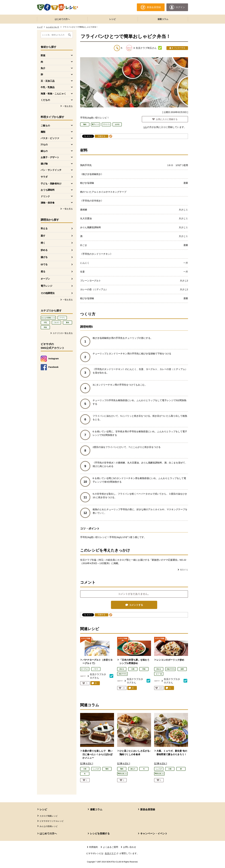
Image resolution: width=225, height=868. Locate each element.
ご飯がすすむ (122, 674)
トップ (40, 27)
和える (44, 228)
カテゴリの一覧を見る (63, 333)
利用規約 (94, 847)
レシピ (112, 19)
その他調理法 (48, 293)
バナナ (96, 669)
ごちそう (56, 323)
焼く (43, 243)
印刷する (102, 136)
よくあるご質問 (110, 847)
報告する (184, 570)
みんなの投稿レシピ (48, 318)
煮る (43, 271)
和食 (144, 669)
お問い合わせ (130, 847)
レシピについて (53, 27)
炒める (44, 250)
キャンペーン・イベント (154, 834)
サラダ (44, 177)
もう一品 (159, 674)
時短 (45, 327)
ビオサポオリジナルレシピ (52, 821)
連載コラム (163, 19)
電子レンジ (46, 286)
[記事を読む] (87, 763)
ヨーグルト (85, 669)
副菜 (182, 669)
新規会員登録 (148, 809)
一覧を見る (68, 106)
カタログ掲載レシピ (49, 816)
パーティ (62, 318)
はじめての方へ (62, 19)
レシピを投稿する (100, 834)
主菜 (133, 669)
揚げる (44, 257)
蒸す (43, 236)
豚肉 (67, 323)
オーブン (45, 279)
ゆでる (44, 264)
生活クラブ (112, 853)
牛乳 (45, 323)
